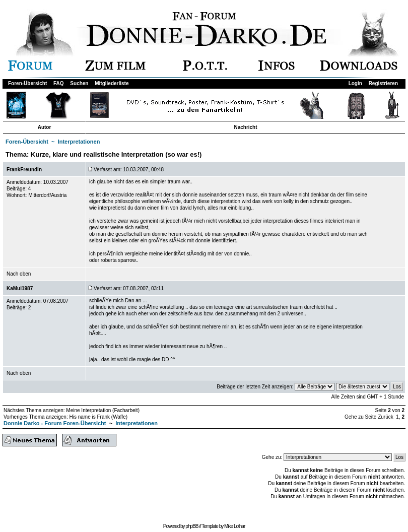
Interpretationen (79, 142)
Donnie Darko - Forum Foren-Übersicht (55, 423)
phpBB (192, 526)
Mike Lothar (234, 526)
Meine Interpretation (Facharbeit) (103, 410)
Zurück (386, 417)
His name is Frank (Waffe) (98, 417)
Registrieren (383, 83)
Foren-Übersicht (27, 83)
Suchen (79, 83)
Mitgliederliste (112, 83)
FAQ (59, 83)
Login (355, 83)
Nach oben (19, 274)
